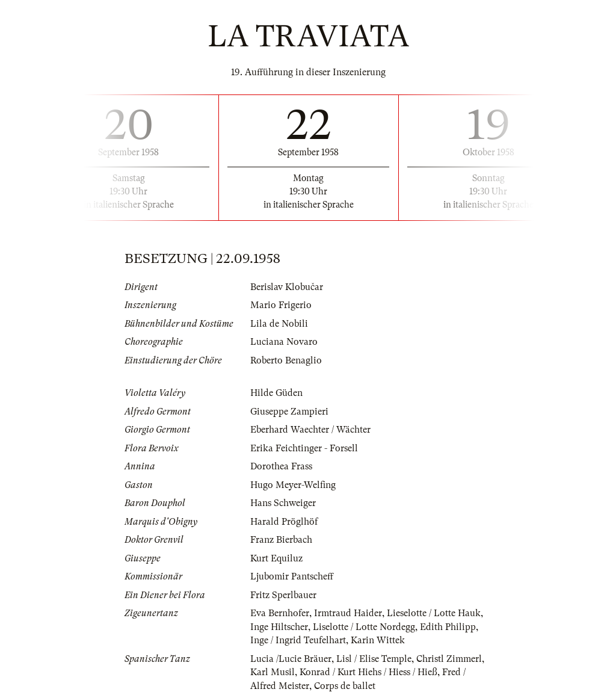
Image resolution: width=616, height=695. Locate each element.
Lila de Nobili (279, 324)
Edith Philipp (448, 627)
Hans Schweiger (283, 503)
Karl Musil (273, 672)
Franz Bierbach (281, 540)
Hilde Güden (276, 393)
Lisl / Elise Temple (374, 659)
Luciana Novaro (284, 342)
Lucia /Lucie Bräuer (291, 659)
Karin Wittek (378, 640)
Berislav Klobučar (287, 287)
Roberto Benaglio (286, 360)
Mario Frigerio (281, 305)
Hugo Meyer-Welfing (293, 485)
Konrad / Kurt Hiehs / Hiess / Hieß (368, 672)
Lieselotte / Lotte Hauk (434, 613)
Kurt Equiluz (276, 558)
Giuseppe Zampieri (289, 412)
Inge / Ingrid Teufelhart (298, 640)
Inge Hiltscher (279, 627)
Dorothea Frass (281, 466)
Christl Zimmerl (449, 659)
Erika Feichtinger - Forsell (304, 448)
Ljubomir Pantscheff (292, 576)
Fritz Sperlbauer (283, 595)
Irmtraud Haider (348, 613)
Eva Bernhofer (280, 613)
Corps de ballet (345, 686)
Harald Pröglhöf (284, 522)
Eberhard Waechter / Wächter (310, 430)
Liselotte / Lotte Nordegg (364, 627)
